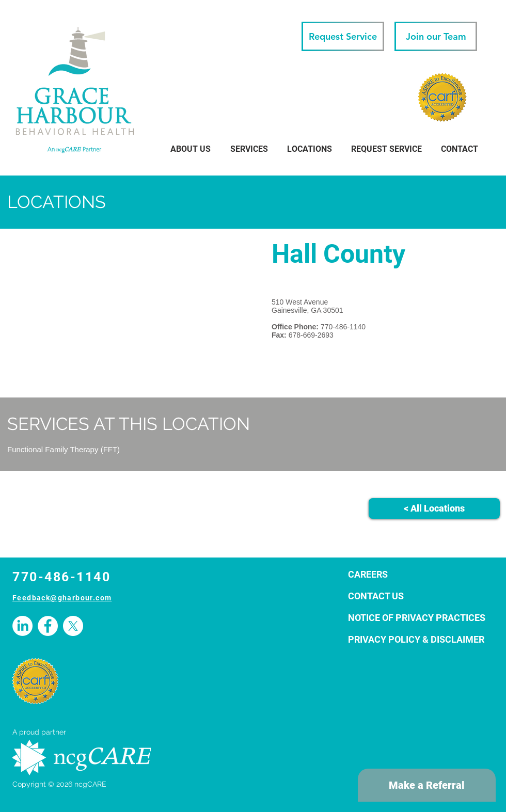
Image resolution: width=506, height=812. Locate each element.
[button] (309, 149)
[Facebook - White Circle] (48, 626)
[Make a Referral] (427, 785)
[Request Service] (343, 36)
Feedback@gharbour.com (62, 598)
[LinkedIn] (22, 626)
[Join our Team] (436, 36)
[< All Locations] (434, 508)
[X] (73, 626)
